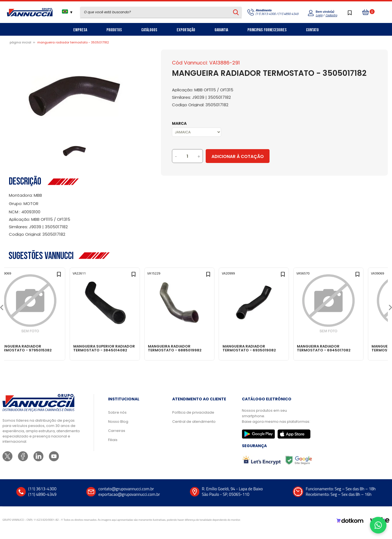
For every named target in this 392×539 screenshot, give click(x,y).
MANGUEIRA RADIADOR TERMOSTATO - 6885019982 (194, 348)
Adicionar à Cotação (261, 156)
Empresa (80, 30)
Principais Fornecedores (267, 30)
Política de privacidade (193, 418)
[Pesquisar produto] (236, 12)
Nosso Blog (118, 427)
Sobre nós (117, 418)
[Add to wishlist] (70, 277)
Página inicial (20, 42)
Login (319, 15)
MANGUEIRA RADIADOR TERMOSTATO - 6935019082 (270, 348)
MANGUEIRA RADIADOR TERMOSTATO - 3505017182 (73, 42)
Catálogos (149, 30)
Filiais (113, 445)
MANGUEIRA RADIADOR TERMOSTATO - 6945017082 (347, 348)
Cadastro (331, 15)
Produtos (114, 30)
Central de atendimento (194, 427)
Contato (312, 30)
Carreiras (117, 436)
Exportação (186, 30)
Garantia (221, 30)
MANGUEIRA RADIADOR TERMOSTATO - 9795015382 (40, 348)
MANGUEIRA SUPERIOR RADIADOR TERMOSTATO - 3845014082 (115, 350)
